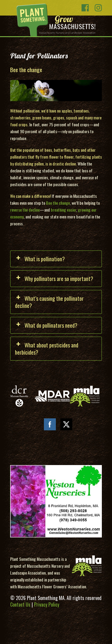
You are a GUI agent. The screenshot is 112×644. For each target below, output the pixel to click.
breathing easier (63, 210)
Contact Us (20, 604)
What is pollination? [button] (40, 259)
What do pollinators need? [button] (46, 325)
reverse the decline (25, 210)
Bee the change (58, 203)
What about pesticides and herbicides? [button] (47, 349)
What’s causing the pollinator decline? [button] (49, 302)
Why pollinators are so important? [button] (54, 279)
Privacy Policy (47, 604)
